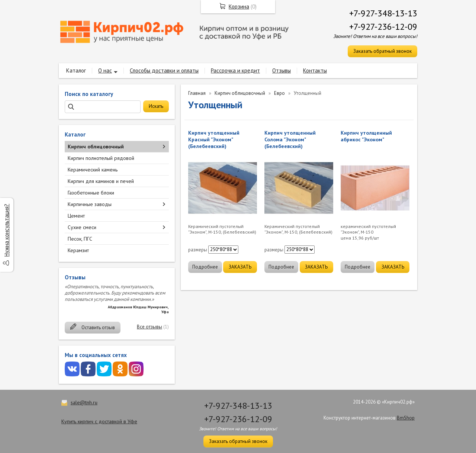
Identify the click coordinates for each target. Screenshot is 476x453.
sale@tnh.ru (84, 402)
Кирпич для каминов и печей (101, 181)
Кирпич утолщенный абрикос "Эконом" (366, 136)
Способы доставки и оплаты (164, 70)
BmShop (406, 418)
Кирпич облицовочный (96, 147)
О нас (105, 70)
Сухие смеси (82, 227)
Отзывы (282, 70)
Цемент (76, 216)
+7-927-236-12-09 (383, 27)
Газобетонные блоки (91, 193)
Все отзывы (149, 327)
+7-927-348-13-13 (383, 13)
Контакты (315, 70)
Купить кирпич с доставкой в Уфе (99, 421)
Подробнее (205, 267)
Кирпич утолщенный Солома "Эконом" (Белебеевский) (290, 139)
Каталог (76, 70)
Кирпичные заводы (90, 204)
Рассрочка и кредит (235, 70)
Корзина (239, 7)
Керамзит (78, 250)
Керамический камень (93, 170)
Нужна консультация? (7, 230)
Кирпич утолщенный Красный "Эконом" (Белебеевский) (214, 139)
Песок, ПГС (80, 239)
